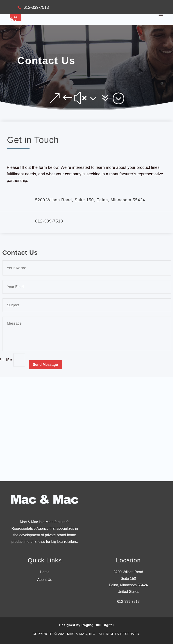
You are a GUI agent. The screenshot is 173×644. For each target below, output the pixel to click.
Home (45, 572)
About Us (45, 580)
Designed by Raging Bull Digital (87, 625)
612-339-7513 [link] (128, 602)
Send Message (45, 365)
